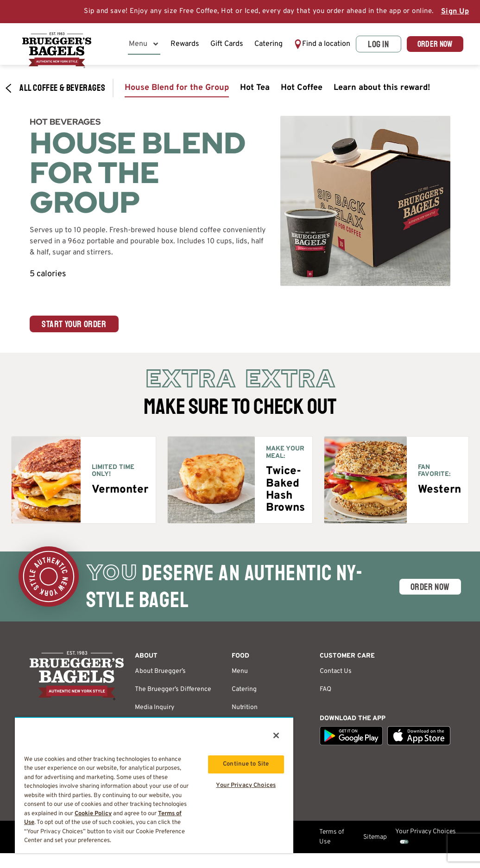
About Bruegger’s (160, 675)
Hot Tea (255, 92)
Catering (270, 46)
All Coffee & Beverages (55, 92)
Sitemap (375, 841)
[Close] (276, 735)
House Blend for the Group (177, 92)
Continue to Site (246, 764)
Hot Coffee (302, 92)
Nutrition (245, 711)
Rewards (187, 46)
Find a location (309, 46)
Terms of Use (332, 841)
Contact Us (336, 675)
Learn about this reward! (382, 92)
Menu (146, 46)
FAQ (325, 693)
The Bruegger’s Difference (173, 693)
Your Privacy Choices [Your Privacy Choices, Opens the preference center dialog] (246, 786)
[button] (315, 46)
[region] (154, 785)
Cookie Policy (93, 814)
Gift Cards (229, 46)
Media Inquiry (155, 711)
